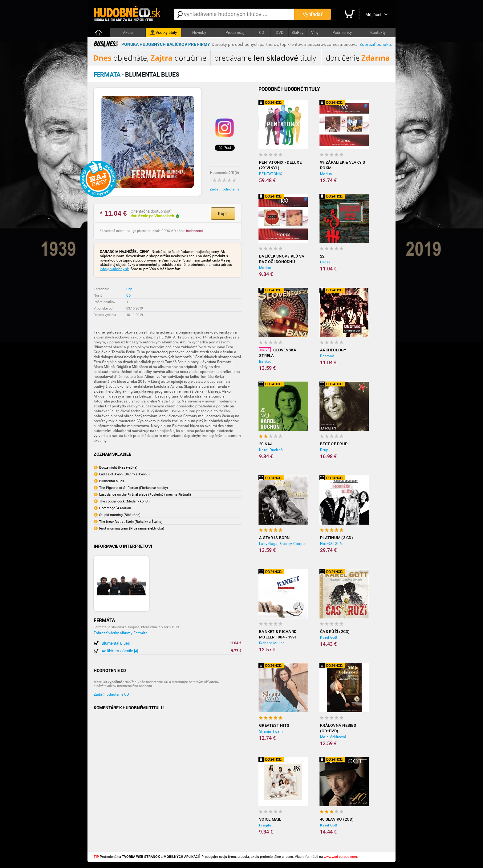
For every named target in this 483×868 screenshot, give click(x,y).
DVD (280, 32)
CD (262, 32)
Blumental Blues (116, 643)
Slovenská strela (278, 353)
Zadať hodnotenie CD (111, 694)
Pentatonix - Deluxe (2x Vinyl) (280, 165)
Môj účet (373, 14)
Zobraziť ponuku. (376, 44)
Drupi (325, 450)
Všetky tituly (163, 33)
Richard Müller (272, 643)
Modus (326, 174)
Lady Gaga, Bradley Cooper (282, 544)
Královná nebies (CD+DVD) (338, 728)
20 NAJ (266, 444)
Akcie (128, 32)
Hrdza (325, 262)
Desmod (327, 356)
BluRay (297, 32)
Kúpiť (223, 214)
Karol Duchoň (271, 450)
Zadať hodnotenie (225, 189)
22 (322, 256)
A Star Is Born (274, 538)
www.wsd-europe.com (340, 857)
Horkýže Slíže (332, 544)
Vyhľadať (313, 14)
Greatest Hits (274, 725)
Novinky (199, 32)
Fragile (265, 825)
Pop (129, 289)
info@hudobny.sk (114, 269)
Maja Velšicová (333, 737)
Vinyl (315, 32)
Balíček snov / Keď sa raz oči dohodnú (282, 259)
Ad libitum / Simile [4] (120, 651)
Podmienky (342, 32)
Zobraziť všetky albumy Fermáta (121, 633)
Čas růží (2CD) (335, 632)
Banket (265, 362)
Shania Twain (271, 731)
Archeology (333, 350)
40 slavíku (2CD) (337, 819)
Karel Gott (329, 638)
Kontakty (378, 32)
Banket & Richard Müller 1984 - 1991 (278, 634)
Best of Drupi (334, 444)
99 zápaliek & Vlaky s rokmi (343, 165)
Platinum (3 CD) (337, 538)
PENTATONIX (271, 174)
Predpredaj (235, 32)
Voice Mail (270, 819)
